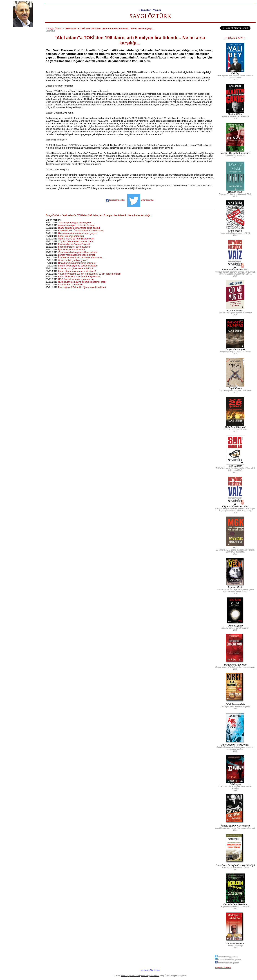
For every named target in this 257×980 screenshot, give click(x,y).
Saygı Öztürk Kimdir (223, 968)
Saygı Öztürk (55, 29)
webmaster (145, 970)
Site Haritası (155, 970)
